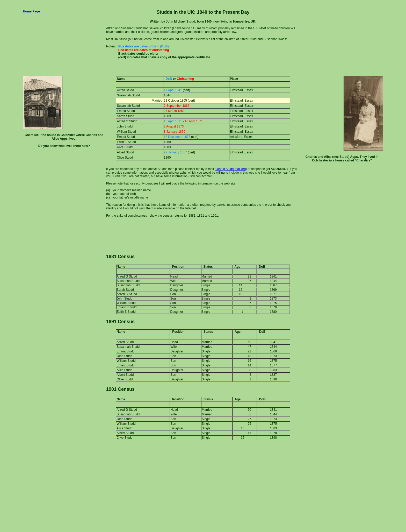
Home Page (31, 11)
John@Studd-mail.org (231, 169)
